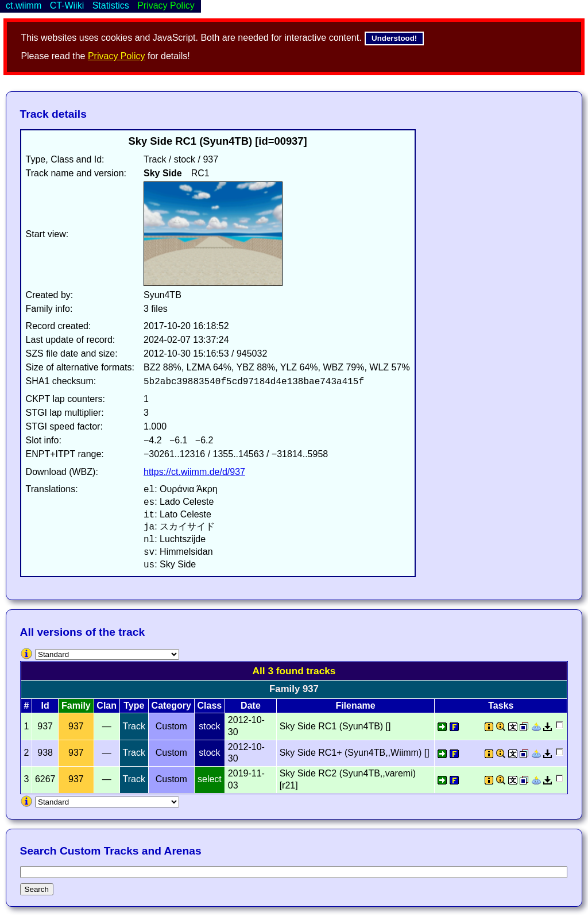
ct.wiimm (24, 5)
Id (45, 706)
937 (76, 726)
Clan (107, 706)
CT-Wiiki (67, 5)
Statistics (111, 5)
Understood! (394, 38)
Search (37, 889)
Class (210, 706)
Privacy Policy (117, 56)
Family (76, 706)
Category (171, 706)
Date (251, 706)
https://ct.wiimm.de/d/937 (194, 472)
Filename (355, 706)
